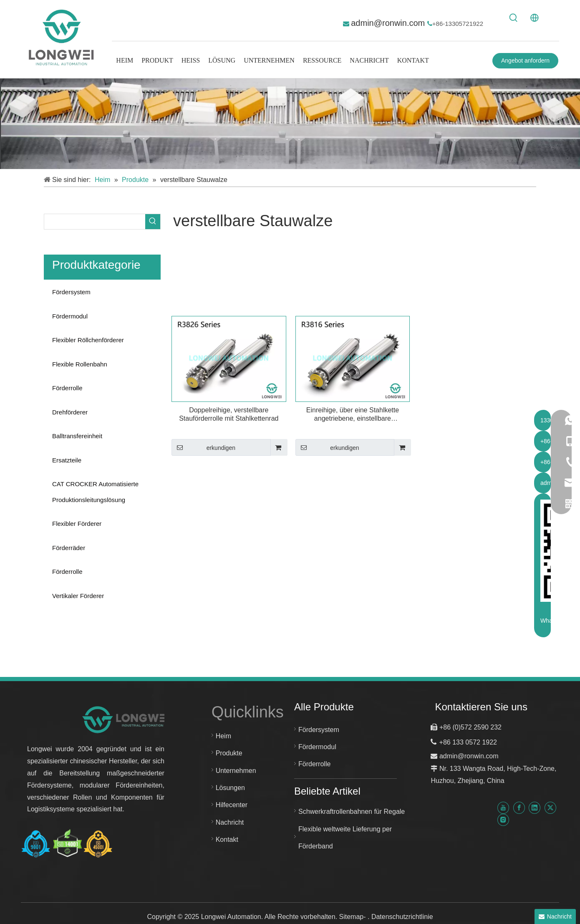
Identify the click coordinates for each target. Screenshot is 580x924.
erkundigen (203, 447)
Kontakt (227, 839)
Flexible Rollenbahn (80, 364)
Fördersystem (71, 292)
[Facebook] (519, 807)
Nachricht (230, 822)
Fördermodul (70, 316)
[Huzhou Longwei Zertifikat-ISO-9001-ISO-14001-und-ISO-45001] (67, 844)
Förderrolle (67, 388)
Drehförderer (70, 412)
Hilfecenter (232, 805)
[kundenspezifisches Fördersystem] (290, 124)
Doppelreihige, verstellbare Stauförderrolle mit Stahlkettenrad (229, 414)
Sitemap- (353, 917)
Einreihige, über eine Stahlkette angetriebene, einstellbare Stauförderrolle (353, 415)
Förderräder (69, 548)
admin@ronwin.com (389, 23)
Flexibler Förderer (77, 524)
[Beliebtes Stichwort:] (514, 18)
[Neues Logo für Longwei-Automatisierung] (126, 719)
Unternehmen (236, 771)
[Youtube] (503, 807)
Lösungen (230, 788)
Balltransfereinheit (77, 436)
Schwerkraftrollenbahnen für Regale (352, 812)
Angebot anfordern (525, 61)
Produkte (229, 753)
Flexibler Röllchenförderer (88, 340)
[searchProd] (95, 222)
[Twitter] (550, 807)
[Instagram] (503, 820)
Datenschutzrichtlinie (402, 917)
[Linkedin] (535, 807)
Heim (223, 736)
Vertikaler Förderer (78, 596)
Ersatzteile (67, 460)
